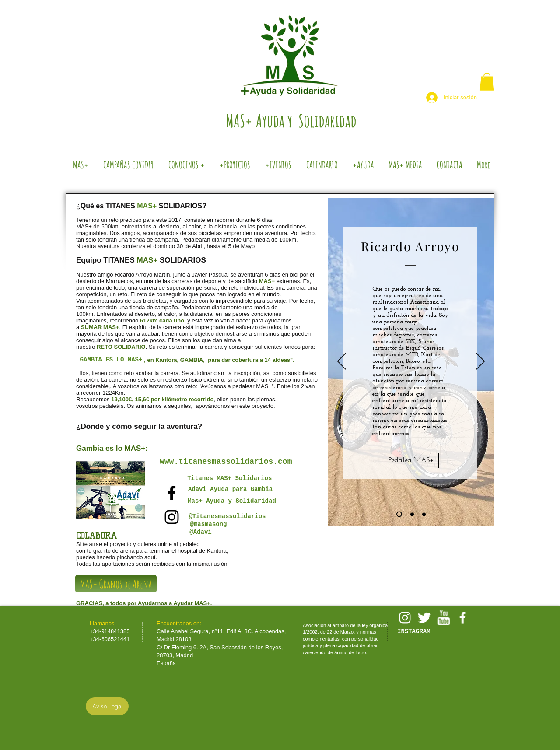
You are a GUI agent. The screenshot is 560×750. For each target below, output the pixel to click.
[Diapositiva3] (424, 514)
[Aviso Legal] (107, 706)
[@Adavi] (201, 533)
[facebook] (463, 618)
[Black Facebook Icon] (172, 493)
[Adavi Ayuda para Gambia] (230, 489)
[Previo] (342, 362)
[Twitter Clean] (424, 618)
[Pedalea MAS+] (411, 461)
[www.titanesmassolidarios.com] (226, 462)
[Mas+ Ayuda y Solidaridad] (232, 501)
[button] (487, 82)
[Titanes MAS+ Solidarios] (231, 478)
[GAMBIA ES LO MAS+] (111, 360)
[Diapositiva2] (412, 514)
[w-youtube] (443, 618)
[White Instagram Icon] (405, 618)
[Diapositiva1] (399, 514)
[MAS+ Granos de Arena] (116, 584)
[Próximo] (480, 362)
